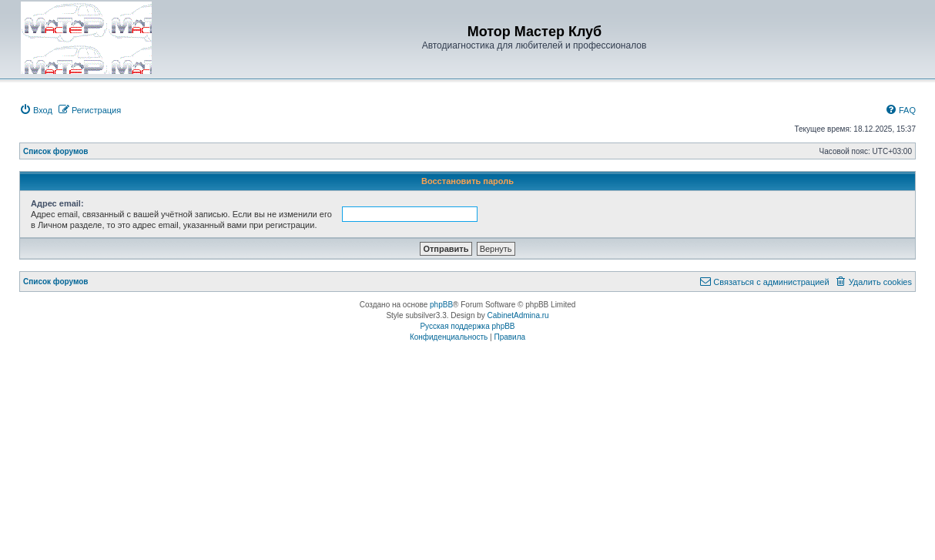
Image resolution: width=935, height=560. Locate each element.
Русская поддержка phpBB (467, 326)
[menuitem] (36, 110)
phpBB (441, 305)
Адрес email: (57, 203)
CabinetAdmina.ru (518, 315)
